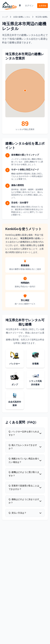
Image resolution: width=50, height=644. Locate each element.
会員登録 (43, 6)
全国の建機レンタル (22, 17)
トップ (5, 17)
